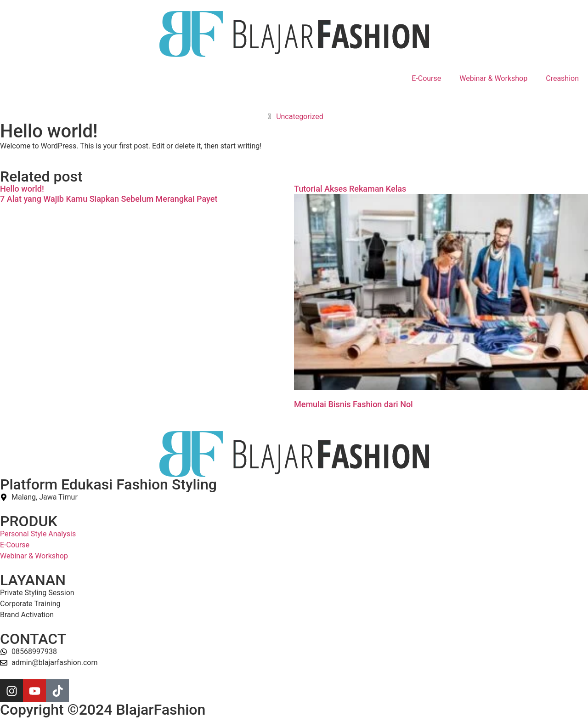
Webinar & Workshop (493, 78)
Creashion (562, 78)
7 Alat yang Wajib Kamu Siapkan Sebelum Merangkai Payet (109, 199)
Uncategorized (300, 117)
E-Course (426, 78)
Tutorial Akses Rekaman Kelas (350, 189)
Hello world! (22, 189)
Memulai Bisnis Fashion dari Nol (353, 404)
